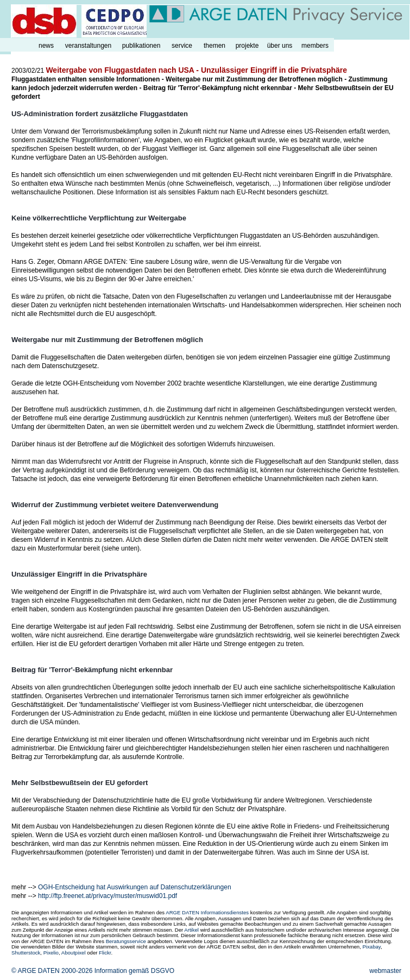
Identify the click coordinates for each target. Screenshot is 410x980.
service (182, 46)
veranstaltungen (88, 46)
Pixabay (371, 947)
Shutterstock (26, 953)
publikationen (141, 46)
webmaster (385, 971)
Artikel (191, 930)
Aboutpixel (74, 953)
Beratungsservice (126, 941)
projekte (247, 46)
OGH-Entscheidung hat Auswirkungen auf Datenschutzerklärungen (135, 887)
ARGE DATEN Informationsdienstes (207, 912)
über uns (280, 46)
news (46, 46)
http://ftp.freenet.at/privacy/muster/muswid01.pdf (108, 896)
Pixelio (51, 953)
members (315, 46)
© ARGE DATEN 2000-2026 (52, 971)
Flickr (105, 953)
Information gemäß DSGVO (134, 971)
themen (215, 46)
